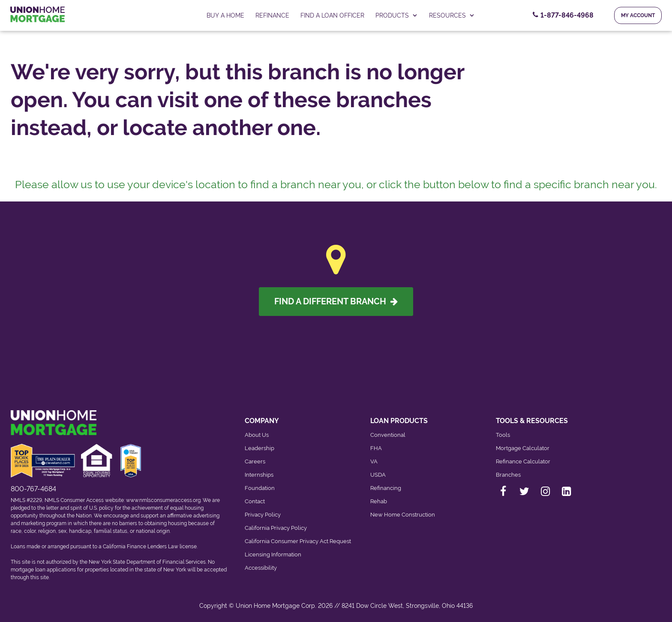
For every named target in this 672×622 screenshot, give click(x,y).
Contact (255, 501)
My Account (638, 15)
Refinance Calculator (523, 461)
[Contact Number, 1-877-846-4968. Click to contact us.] (563, 15)
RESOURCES (452, 15)
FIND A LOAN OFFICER (332, 15)
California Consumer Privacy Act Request (298, 541)
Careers (255, 461)
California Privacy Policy (276, 528)
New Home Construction (403, 515)
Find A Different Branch (336, 301)
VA (374, 461)
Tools (503, 435)
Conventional (388, 435)
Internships (259, 475)
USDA (378, 475)
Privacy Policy (263, 515)
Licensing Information (273, 554)
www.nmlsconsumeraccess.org (163, 500)
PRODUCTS (397, 15)
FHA (376, 448)
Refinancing (386, 488)
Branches (508, 475)
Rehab (379, 501)
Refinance (272, 15)
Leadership (259, 448)
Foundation (260, 488)
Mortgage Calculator (523, 448)
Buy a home (225, 15)
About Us (257, 435)
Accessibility (261, 568)
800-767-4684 (33, 489)
